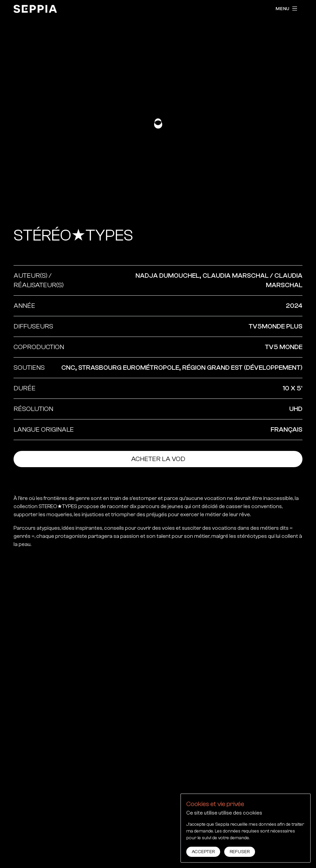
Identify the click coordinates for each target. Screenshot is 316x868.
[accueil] (35, 9)
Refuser (240, 852)
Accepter (203, 852)
